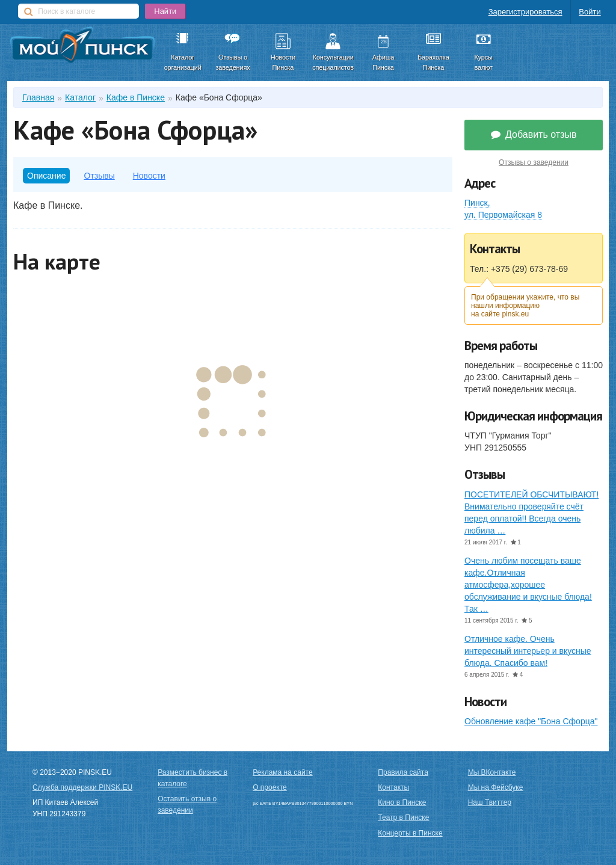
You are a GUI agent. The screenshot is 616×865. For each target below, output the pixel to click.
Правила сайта (403, 772)
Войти (590, 12)
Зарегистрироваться (525, 12)
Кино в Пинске (402, 802)
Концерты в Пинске (410, 833)
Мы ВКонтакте (492, 772)
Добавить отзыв (534, 134)
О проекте (270, 787)
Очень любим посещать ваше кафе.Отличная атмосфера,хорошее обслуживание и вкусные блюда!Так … (528, 585)
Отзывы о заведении (534, 162)
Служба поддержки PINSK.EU (82, 787)
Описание (46, 176)
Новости (149, 176)
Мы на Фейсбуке (496, 787)
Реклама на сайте (283, 772)
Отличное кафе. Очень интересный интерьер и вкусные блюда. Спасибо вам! (528, 651)
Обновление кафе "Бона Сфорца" (531, 721)
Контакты (393, 787)
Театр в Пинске (403, 817)
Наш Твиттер (490, 802)
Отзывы (99, 176)
